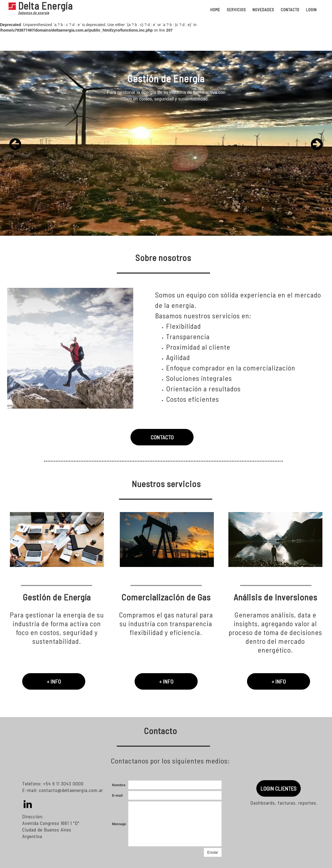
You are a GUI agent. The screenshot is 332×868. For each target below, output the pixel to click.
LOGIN (311, 10)
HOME (215, 10)
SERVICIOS (236, 10)
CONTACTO (290, 10)
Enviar (213, 852)
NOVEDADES (263, 10)
